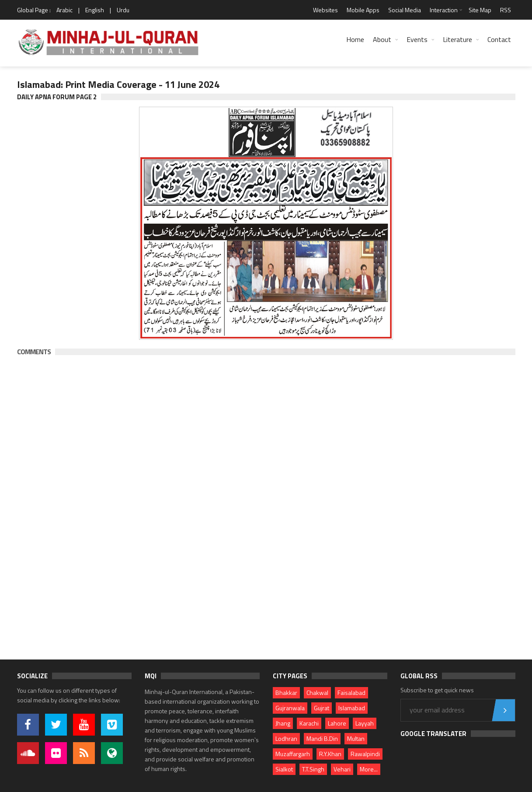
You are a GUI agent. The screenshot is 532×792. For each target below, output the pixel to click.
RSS (506, 10)
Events (417, 39)
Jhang (283, 723)
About (382, 39)
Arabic (64, 10)
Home (355, 39)
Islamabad (352, 708)
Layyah (365, 723)
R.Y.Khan (330, 754)
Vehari (342, 769)
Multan (356, 738)
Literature (457, 39)
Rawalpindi (365, 754)
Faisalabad (351, 693)
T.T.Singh (313, 769)
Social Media (405, 10)
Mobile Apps (363, 10)
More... (369, 769)
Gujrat (322, 708)
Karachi (309, 723)
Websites (325, 10)
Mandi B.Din (322, 738)
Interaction (444, 10)
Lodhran (286, 738)
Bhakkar (286, 693)
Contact (499, 39)
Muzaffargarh (293, 754)
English (95, 10)
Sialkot (284, 769)
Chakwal (317, 693)
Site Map (480, 10)
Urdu (123, 10)
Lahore (337, 723)
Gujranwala (290, 708)
